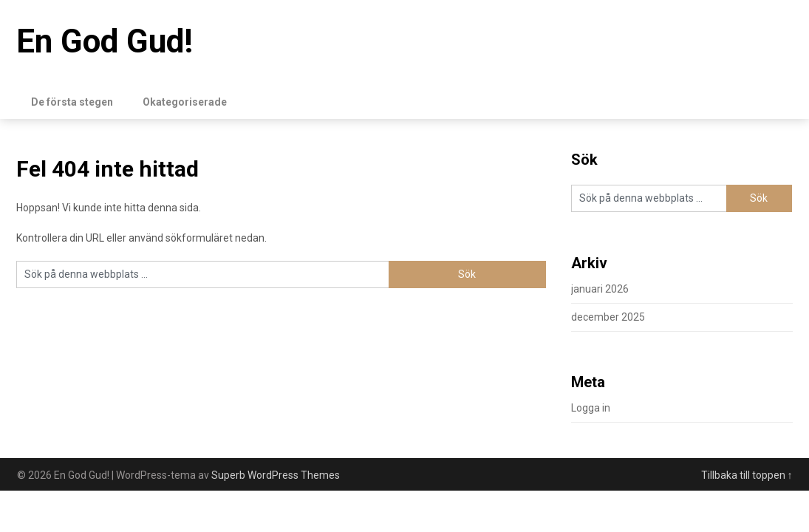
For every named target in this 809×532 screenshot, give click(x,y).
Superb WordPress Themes (276, 475)
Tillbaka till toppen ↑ (747, 475)
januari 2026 (600, 289)
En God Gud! (105, 41)
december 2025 (608, 317)
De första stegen (72, 102)
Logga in (591, 408)
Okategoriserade (185, 102)
